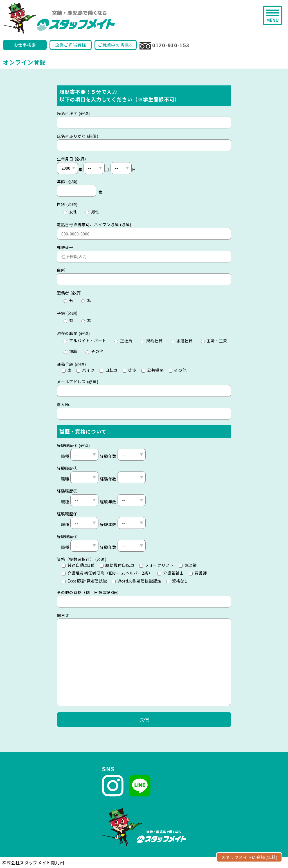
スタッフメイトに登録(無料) (249, 857)
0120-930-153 (164, 46)
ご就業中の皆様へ (116, 45)
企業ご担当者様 (71, 45)
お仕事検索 (25, 45)
